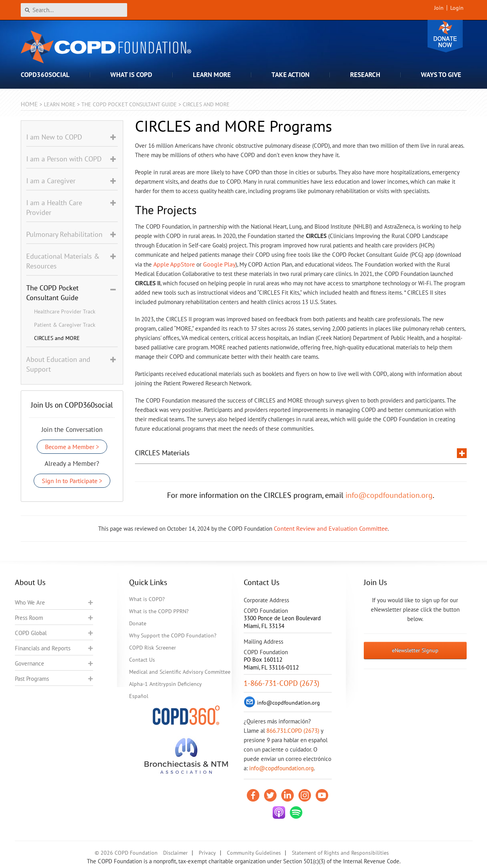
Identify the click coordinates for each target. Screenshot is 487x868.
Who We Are (30, 602)
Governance (30, 663)
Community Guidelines (254, 853)
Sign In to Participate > (72, 481)
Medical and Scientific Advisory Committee (180, 672)
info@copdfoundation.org (389, 495)
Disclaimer (175, 853)
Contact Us (142, 660)
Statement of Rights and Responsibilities (340, 853)
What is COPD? (147, 599)
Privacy (207, 853)
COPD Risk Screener (153, 648)
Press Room (29, 618)
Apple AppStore (174, 264)
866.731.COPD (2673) (293, 731)
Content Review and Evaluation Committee (331, 528)
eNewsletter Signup (415, 650)
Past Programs (32, 679)
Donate (445, 36)
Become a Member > (72, 447)
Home (29, 104)
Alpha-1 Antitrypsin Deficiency (165, 684)
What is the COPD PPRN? (159, 611)
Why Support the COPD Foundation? (173, 635)
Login (457, 8)
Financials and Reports (43, 648)
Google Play (219, 264)
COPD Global (31, 633)
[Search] (74, 10)
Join (439, 8)
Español (139, 696)
